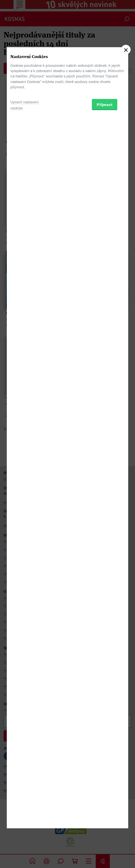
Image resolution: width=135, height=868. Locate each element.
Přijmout (105, 461)
